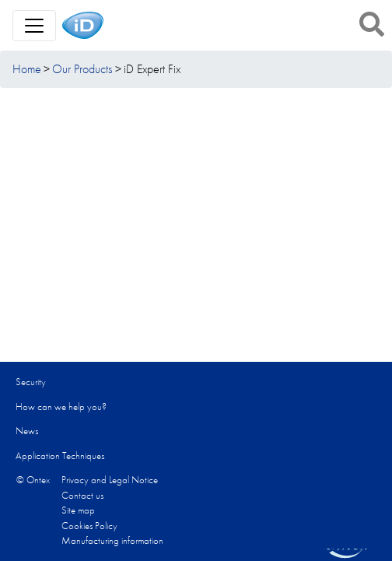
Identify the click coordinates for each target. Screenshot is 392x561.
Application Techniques (60, 456)
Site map (78, 510)
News (27, 431)
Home (27, 69)
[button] (372, 24)
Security (31, 382)
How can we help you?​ (61, 407)
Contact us (82, 495)
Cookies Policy (89, 526)
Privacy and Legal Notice (110, 480)
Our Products (82, 69)
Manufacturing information (112, 540)
